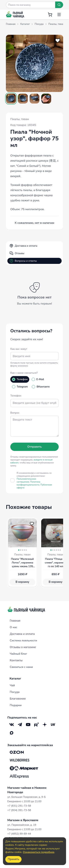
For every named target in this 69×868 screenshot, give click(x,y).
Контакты (16, 660)
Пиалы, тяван (20, 119)
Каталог (15, 679)
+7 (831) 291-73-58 (19, 806)
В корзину (22, 582)
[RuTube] (36, 725)
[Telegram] (20, 725)
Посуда (15, 692)
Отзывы (17, 253)
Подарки (16, 705)
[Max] (11, 733)
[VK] (11, 725)
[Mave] (53, 725)
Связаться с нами (21, 667)
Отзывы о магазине (23, 647)
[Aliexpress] (19, 776)
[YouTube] (28, 725)
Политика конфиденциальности (29, 483)
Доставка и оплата (23, 246)
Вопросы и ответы (23, 261)
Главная (15, 621)
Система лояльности (23, 641)
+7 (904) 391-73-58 (19, 810)
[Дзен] (45, 725)
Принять (13, 859)
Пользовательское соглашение (26, 480)
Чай (12, 685)
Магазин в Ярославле (23, 820)
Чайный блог (18, 654)
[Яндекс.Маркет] (24, 768)
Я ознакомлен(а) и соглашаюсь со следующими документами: (34, 480)
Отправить (35, 447)
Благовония (18, 699)
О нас (13, 627)
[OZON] (17, 752)
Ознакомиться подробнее (39, 852)
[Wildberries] (20, 760)
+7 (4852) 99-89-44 (19, 834)
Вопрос (15, 413)
